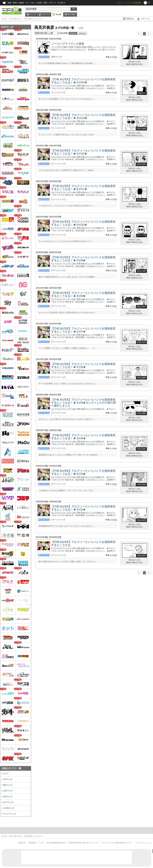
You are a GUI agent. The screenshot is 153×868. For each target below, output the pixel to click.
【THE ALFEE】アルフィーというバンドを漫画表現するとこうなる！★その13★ (83, 116)
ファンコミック (10, 814)
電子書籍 (71, 14)
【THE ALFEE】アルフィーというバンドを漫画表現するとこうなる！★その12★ (83, 152)
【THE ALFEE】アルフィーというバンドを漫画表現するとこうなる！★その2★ (83, 508)
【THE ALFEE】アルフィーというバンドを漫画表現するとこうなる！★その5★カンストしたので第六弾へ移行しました (84, 403)
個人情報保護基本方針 (56, 843)
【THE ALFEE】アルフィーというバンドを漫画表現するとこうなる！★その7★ (83, 330)
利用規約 (32, 843)
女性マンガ (8, 796)
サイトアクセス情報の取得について (117, 843)
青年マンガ (8, 785)
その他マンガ (9, 808)
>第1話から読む (134, 62)
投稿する (130, 19)
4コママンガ (8, 802)
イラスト (45, 14)
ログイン (120, 3)
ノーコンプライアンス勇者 (68, 44)
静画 (15, 3)
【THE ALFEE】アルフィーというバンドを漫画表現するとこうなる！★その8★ (83, 294)
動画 (10, 3)
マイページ (145, 19)
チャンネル (30, 3)
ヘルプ (41, 843)
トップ (32, 14)
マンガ (58, 14)
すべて (6, 773)
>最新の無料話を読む (134, 64)
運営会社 (22, 843)
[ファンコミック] (58, 92)
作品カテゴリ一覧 (11, 768)
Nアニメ (52, 3)
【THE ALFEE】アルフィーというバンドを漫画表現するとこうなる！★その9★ (83, 259)
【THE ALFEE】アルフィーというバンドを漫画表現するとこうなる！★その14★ (83, 81)
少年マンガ (8, 779)
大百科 (39, 3)
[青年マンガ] (57, 57)
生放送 (21, 3)
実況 (45, 3)
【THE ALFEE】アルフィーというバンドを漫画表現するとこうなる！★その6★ (83, 365)
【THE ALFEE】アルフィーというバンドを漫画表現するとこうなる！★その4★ (83, 437)
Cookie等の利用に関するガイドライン (84, 843)
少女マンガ (8, 791)
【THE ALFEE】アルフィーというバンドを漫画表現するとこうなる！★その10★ (83, 223)
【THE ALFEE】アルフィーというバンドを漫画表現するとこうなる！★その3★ (83, 472)
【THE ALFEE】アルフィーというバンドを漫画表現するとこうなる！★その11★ (83, 188)
